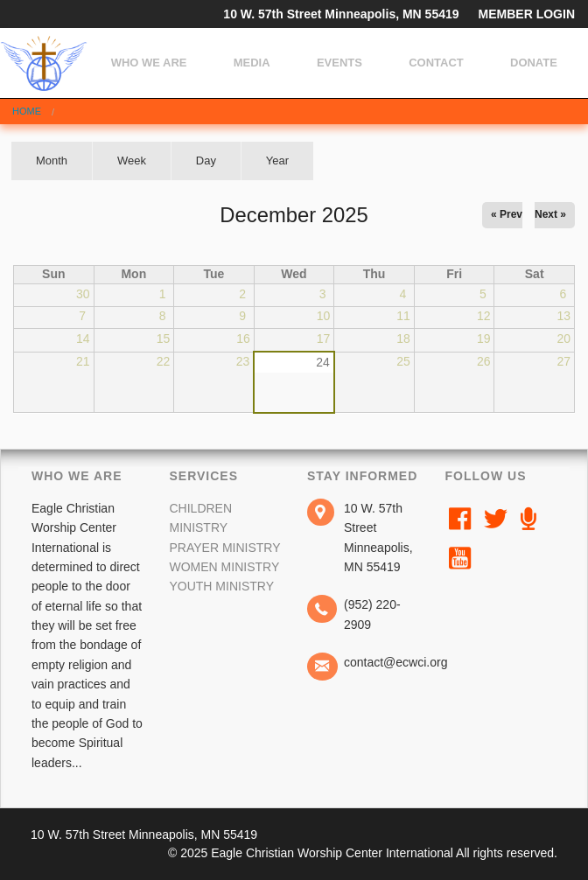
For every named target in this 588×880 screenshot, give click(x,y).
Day (206, 161)
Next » (550, 214)
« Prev (507, 214)
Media (252, 63)
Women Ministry (224, 567)
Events (339, 63)
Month (64, 167)
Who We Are (149, 63)
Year (277, 161)
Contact (436, 63)
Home (27, 111)
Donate (534, 63)
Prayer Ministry (224, 548)
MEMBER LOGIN (527, 14)
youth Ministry (221, 586)
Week (132, 161)
